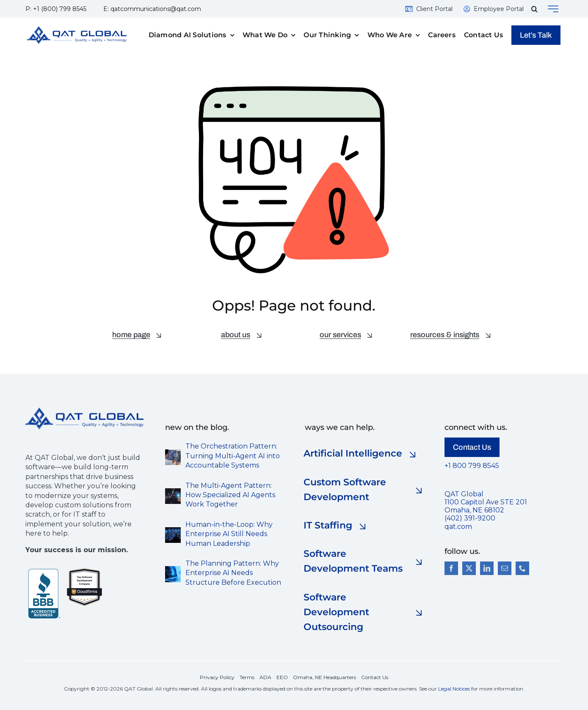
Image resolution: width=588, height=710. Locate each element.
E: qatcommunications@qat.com (152, 9)
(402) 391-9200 (470, 518)
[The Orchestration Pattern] (173, 453)
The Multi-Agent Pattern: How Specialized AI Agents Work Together (230, 495)
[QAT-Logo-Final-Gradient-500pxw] (84, 411)
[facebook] (451, 568)
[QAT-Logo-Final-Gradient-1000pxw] (77, 29)
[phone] (522, 568)
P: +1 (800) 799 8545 (56, 9)
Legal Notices (454, 689)
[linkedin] (487, 568)
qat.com (458, 527)
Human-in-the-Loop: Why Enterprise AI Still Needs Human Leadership (229, 534)
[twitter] (469, 568)
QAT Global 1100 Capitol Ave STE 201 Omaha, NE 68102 (486, 502)
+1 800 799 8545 (472, 466)
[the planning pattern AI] (173, 569)
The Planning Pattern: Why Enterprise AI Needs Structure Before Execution (233, 573)
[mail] (505, 568)
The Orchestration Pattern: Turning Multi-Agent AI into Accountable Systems (233, 456)
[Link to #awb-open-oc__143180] (553, 9)
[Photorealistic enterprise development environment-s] (173, 530)
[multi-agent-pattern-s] (173, 491)
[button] (534, 9)
